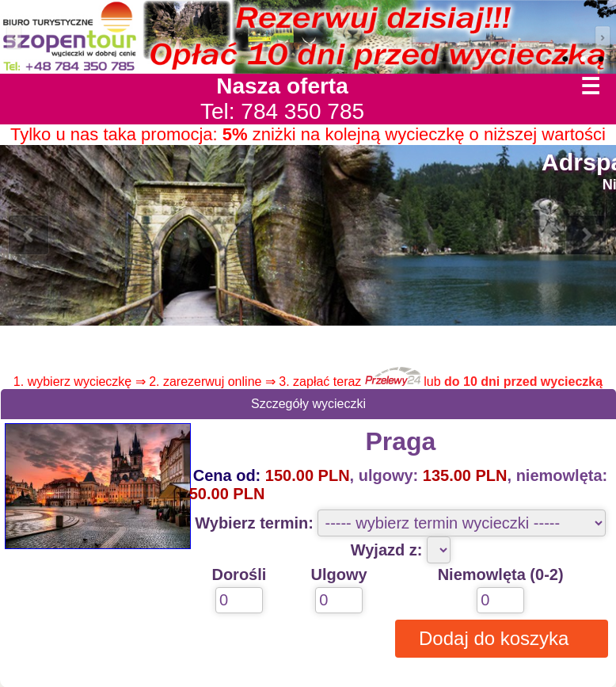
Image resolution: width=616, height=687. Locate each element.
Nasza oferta (282, 86)
